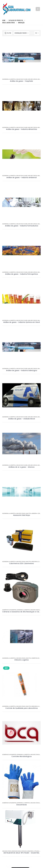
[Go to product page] (21, 58)
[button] (38, 9)
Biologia (25, 851)
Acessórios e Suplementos (9, 610)
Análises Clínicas (32, 79)
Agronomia (6, 79)
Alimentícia (12, 79)
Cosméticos (35, 658)
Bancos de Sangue (17, 851)
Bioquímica (35, 562)
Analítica (40, 79)
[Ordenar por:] (21, 33)
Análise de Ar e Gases (22, 79)
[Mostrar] (37, 33)
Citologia (37, 851)
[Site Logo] (17, 9)
